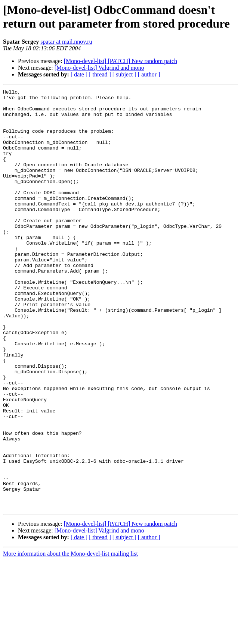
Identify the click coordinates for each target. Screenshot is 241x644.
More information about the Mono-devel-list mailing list (70, 637)
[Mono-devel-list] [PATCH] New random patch (120, 61)
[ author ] (149, 74)
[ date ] (79, 74)
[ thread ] (100, 74)
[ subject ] (124, 74)
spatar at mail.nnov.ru (66, 42)
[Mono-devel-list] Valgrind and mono (99, 68)
